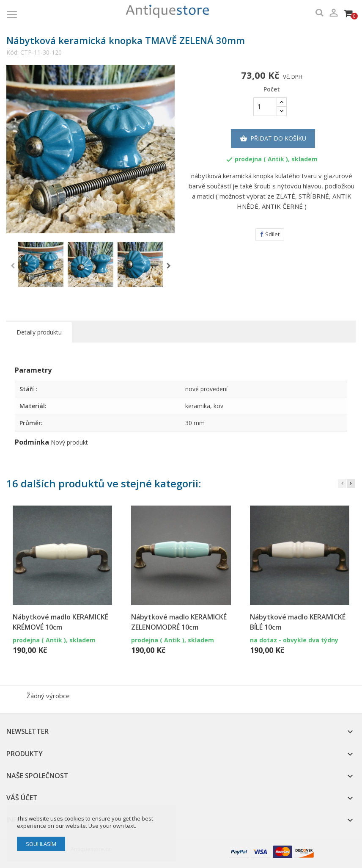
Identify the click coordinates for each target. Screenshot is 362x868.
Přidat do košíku (273, 138)
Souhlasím (41, 844)
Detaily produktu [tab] (39, 332)
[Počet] (265, 107)
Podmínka (32, 442)
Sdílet (270, 234)
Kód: (12, 53)
